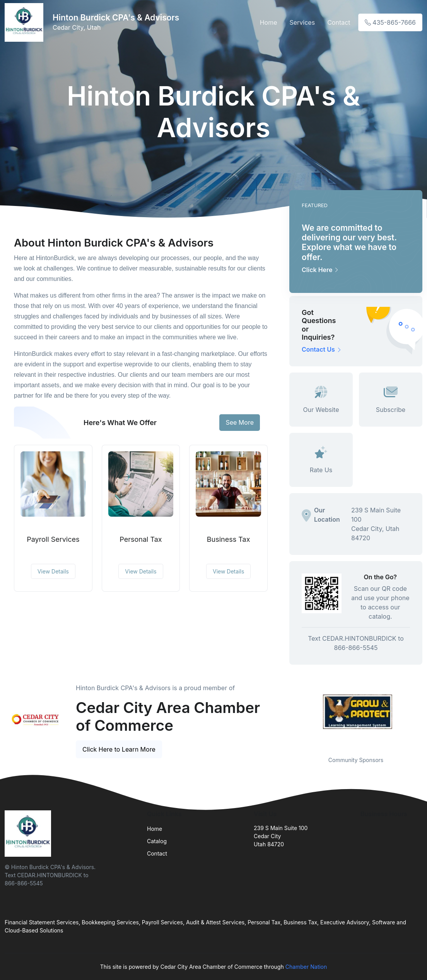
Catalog (157, 841)
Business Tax (229, 539)
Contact (339, 22)
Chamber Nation (306, 967)
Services (302, 22)
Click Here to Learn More (119, 749)
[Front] (26, 22)
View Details (53, 571)
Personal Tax (141, 539)
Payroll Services (53, 539)
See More (240, 422)
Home (269, 22)
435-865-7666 (390, 22)
